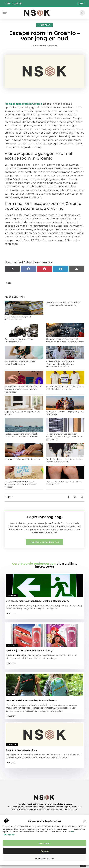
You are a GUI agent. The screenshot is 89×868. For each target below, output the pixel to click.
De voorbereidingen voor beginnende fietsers (31, 700)
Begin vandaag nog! (44, 517)
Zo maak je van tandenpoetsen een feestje (30, 651)
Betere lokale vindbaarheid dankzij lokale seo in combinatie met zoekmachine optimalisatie (23, 389)
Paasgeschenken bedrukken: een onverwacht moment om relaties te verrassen (21, 484)
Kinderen (44, 25)
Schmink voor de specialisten (22, 750)
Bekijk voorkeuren (44, 858)
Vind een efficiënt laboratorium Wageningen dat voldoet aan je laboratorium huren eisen (60, 364)
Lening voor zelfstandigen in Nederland (22, 459)
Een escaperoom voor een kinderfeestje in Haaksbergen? (38, 601)
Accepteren (44, 843)
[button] (84, 821)
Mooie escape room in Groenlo (23, 104)
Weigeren (45, 851)
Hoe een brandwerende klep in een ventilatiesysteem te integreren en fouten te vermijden (64, 437)
